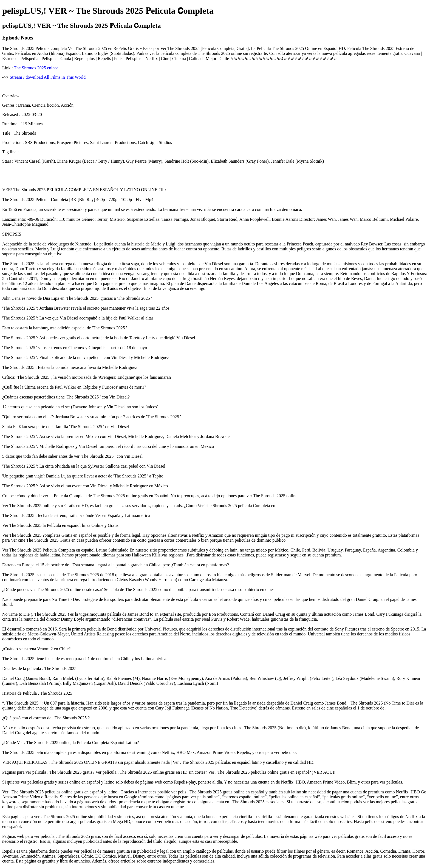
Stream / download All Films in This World (48, 77)
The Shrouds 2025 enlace (36, 68)
